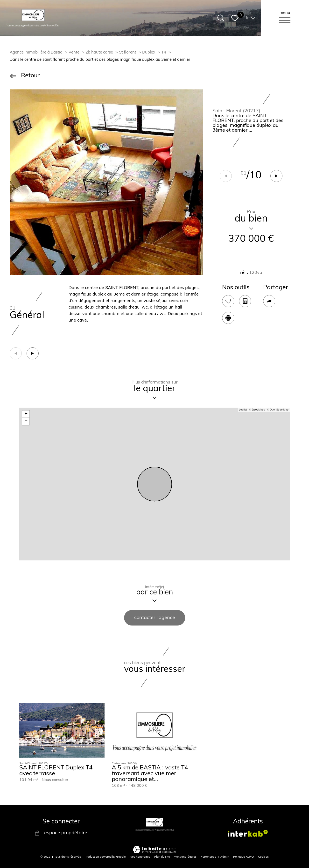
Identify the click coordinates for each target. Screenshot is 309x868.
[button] (276, 176)
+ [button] (26, 414)
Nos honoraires (140, 857)
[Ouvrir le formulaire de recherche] (221, 18)
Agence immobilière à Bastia (36, 53)
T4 (164, 53)
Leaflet (243, 410)
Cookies (263, 857)
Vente (74, 53)
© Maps (257, 410)
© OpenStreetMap (278, 410)
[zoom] (106, 182)
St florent (128, 53)
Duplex (149, 53)
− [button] (26, 421)
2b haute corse (99, 53)
